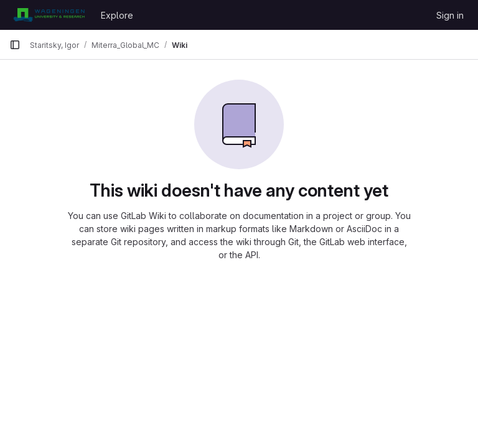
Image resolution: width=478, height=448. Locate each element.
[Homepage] (49, 15)
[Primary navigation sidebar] (15, 45)
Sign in (450, 15)
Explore (117, 15)
